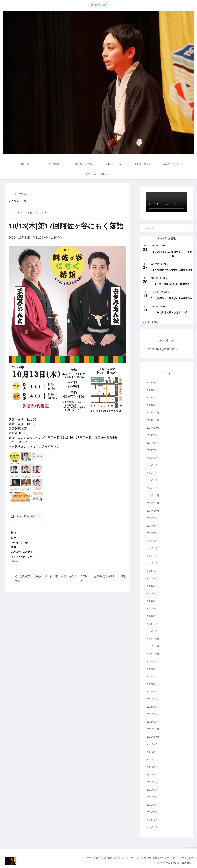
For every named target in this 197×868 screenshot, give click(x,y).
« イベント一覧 (18, 201)
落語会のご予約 (103, 858)
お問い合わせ (139, 858)
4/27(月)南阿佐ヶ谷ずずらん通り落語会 (172, 270)
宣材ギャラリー (158, 858)
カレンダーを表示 (149, 322)
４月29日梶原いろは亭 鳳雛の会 (172, 284)
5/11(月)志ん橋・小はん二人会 (172, 312)
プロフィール (122, 858)
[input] (167, 228)
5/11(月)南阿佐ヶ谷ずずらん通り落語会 (172, 298)
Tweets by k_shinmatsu (162, 349)
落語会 (15, 561)
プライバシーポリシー (181, 858)
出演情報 (87, 858)
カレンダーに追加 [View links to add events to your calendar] (26, 516)
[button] (190, 228)
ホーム (76, 858)
